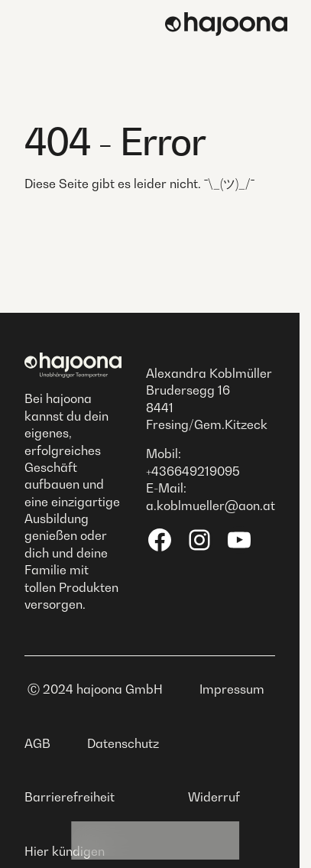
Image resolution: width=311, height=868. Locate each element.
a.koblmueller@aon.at (211, 506)
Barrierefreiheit (70, 797)
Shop (199, 840)
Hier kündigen (65, 851)
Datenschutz (123, 743)
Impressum (232, 689)
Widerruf (214, 797)
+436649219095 (193, 471)
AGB (37, 743)
